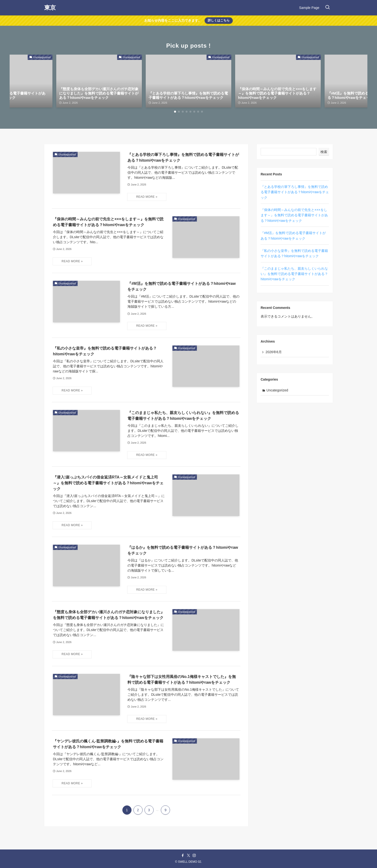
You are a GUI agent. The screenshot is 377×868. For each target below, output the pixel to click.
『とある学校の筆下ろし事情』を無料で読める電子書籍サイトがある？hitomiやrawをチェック (295, 192)
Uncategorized (277, 390)
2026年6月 (274, 352)
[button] (175, 112)
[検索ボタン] (327, 8)
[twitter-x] (188, 855)
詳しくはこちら (219, 20)
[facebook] (183, 855)
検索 (324, 152)
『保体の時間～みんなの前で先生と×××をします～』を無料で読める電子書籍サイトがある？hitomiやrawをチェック (294, 215)
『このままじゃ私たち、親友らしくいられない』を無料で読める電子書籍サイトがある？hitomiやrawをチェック (294, 274)
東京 (50, 8)
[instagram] (194, 855)
